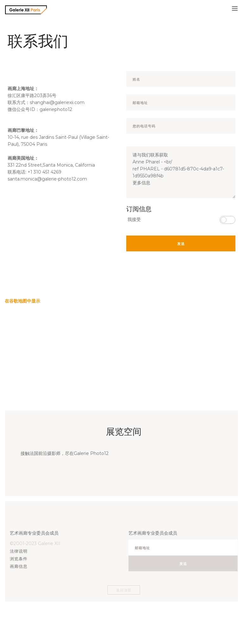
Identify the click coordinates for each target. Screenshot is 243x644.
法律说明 (19, 551)
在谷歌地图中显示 (22, 301)
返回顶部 (124, 590)
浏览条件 (19, 559)
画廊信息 (19, 566)
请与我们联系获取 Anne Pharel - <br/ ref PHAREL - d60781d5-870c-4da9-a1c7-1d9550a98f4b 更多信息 (181, 172)
